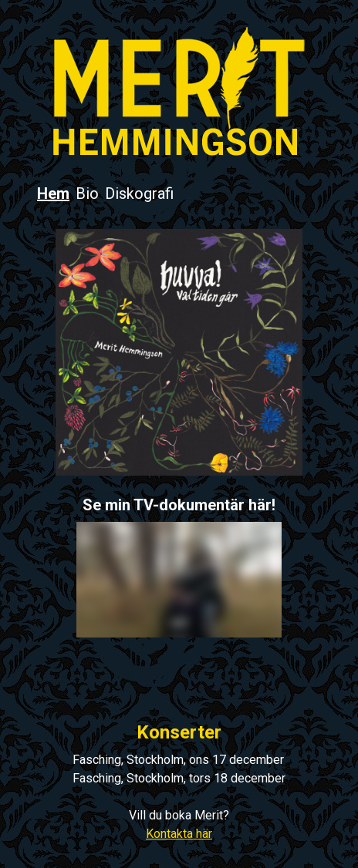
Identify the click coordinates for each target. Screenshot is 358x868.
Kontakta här (179, 834)
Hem (53, 193)
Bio (87, 193)
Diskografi (139, 193)
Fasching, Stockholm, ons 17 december (178, 760)
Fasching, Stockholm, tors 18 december (179, 778)
